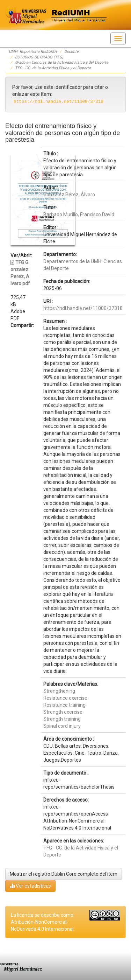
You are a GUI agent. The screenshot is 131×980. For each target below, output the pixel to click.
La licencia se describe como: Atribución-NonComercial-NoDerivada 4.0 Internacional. (43, 922)
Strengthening (59, 691)
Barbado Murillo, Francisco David (79, 214)
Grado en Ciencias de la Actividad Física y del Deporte (62, 62)
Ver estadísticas (30, 886)
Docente (71, 52)
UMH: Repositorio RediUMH (33, 52)
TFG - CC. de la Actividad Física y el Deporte (53, 68)
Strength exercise (63, 712)
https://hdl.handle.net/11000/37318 (83, 308)
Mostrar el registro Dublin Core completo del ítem (64, 874)
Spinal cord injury (62, 726)
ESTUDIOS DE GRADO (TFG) (39, 57)
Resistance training (64, 705)
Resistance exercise (65, 698)
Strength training (62, 719)
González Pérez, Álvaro (69, 195)
